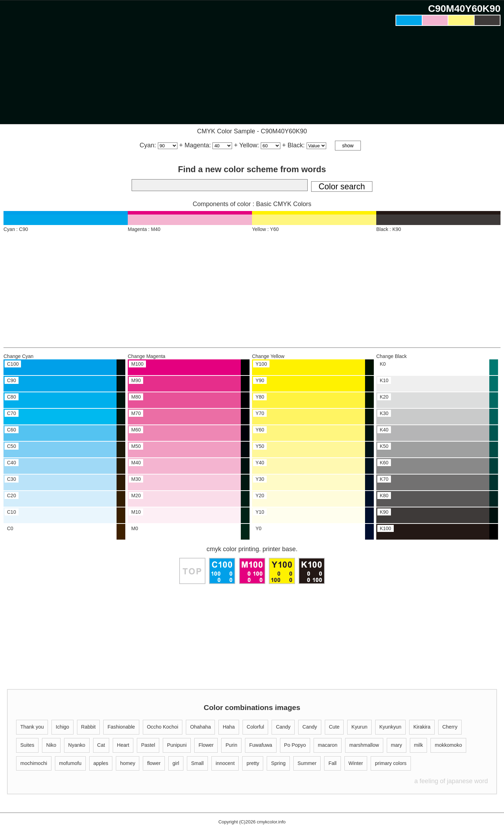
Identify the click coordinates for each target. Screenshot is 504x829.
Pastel (148, 745)
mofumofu (70, 763)
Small (197, 763)
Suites (27, 745)
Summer (307, 763)
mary (397, 745)
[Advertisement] (448, 77)
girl (176, 763)
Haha (229, 727)
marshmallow (364, 745)
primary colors (391, 763)
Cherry (450, 727)
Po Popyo (295, 745)
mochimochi (34, 763)
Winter (356, 763)
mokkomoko (448, 745)
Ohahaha (200, 727)
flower (154, 763)
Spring (278, 763)
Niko (51, 745)
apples (101, 763)
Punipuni (177, 745)
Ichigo (62, 727)
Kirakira (422, 727)
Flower (206, 745)
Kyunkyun (390, 727)
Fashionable (121, 727)
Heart (123, 745)
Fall (332, 763)
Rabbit (89, 727)
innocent (225, 763)
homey (128, 763)
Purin (231, 745)
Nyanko (77, 745)
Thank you (32, 727)
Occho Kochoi (163, 727)
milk (419, 745)
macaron (328, 745)
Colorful (255, 727)
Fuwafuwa (261, 745)
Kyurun (359, 727)
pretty (253, 763)
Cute (334, 727)
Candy (283, 727)
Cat (101, 745)
